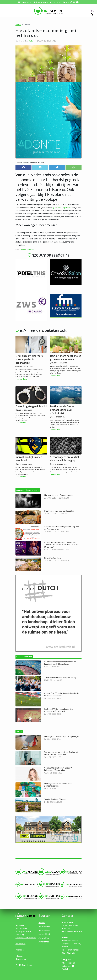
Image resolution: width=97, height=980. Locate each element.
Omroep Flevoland (27, 250)
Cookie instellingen (24, 964)
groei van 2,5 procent (62, 207)
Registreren (21, 958)
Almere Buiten (45, 926)
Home (18, 24)
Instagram (66, 965)
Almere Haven (45, 929)
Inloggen (19, 955)
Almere (42, 922)
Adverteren (55, 2)
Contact (67, 915)
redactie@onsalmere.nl (72, 931)
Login (66, 2)
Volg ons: (67, 959)
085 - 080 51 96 (68, 952)
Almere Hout (44, 933)
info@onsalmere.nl (70, 925)
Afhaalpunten (41, 2)
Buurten (45, 915)
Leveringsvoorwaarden (26, 937)
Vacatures (20, 949)
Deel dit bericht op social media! (30, 163)
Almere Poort (44, 937)
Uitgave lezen (25, 2)
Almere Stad (44, 941)
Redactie (32, 41)
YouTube (66, 968)
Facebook (68, 962)
